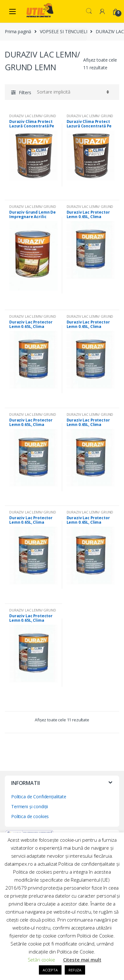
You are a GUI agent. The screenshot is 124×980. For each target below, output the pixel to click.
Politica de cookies (30, 816)
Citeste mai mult (82, 960)
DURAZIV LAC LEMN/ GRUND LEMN (33, 118)
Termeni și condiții (29, 806)
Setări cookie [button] (41, 960)
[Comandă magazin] (72, 92)
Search (89, 11)
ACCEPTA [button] (50, 970)
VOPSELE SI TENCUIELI (63, 31)
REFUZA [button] (75, 970)
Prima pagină (18, 31)
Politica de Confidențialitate (39, 797)
